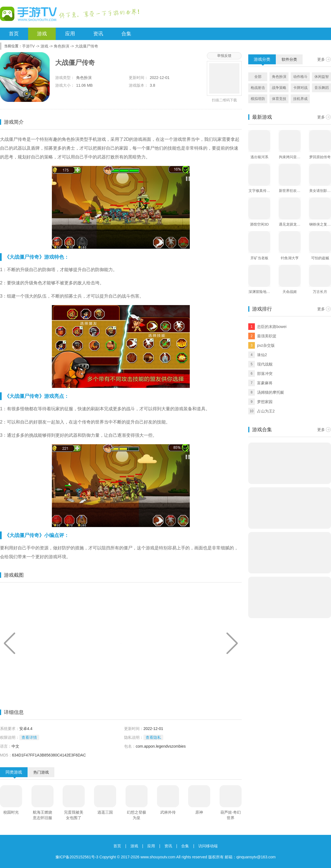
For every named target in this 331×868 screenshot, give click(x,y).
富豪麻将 (265, 383)
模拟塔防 (258, 99)
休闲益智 (322, 77)
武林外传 (168, 812)
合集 (126, 34)
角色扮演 (62, 46)
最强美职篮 (267, 336)
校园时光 (11, 812)
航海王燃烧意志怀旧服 (42, 815)
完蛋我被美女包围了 (74, 815)
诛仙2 (262, 355)
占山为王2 (266, 411)
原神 (199, 812)
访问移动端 (208, 846)
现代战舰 (265, 364)
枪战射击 (258, 88)
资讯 (98, 34)
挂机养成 (300, 99)
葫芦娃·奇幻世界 (231, 815)
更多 (321, 59)
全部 (258, 77)
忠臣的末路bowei (272, 327)
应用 (70, 34)
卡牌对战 (300, 88)
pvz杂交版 (266, 345)
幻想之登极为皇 (137, 815)
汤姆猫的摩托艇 (271, 392)
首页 (14, 34)
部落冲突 (265, 374)
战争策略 (279, 88)
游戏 (42, 34)
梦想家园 (265, 402)
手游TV (28, 46)
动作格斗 (300, 77)
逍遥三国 (105, 812)
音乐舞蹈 (322, 88)
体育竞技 (279, 99)
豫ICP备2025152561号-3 (77, 857)
